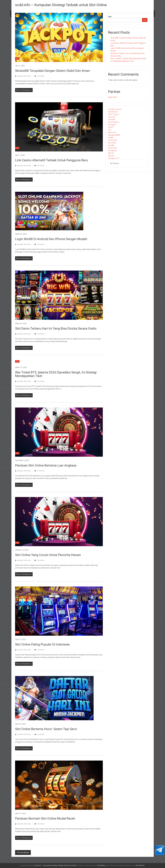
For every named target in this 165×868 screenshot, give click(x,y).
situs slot (112, 117)
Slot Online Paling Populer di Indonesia (42, 644)
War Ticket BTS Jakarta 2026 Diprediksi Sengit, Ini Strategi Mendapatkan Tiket (56, 374)
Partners (116, 163)
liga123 (111, 153)
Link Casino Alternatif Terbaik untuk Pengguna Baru (52, 160)
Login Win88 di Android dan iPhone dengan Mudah (51, 239)
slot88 (111, 138)
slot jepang (112, 150)
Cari (110, 17)
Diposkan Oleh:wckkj (24, 76)
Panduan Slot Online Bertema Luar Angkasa (46, 465)
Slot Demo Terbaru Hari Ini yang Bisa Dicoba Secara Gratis (56, 328)
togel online (112, 97)
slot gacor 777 (114, 158)
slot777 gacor (114, 114)
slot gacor (112, 125)
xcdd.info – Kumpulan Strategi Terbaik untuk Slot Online (61, 5)
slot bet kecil (113, 112)
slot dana (112, 119)
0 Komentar (39, 76)
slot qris (111, 156)
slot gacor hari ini (115, 109)
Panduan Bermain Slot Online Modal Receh (45, 818)
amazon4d (112, 148)
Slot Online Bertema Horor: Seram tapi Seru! (46, 729)
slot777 (111, 127)
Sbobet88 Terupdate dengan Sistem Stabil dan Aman (53, 71)
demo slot (112, 132)
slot (110, 130)
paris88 (111, 145)
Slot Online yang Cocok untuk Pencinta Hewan (48, 555)
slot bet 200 (113, 140)
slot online (112, 143)
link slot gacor (114, 122)
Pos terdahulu (24, 853)
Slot (17, 59)
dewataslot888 (114, 135)
